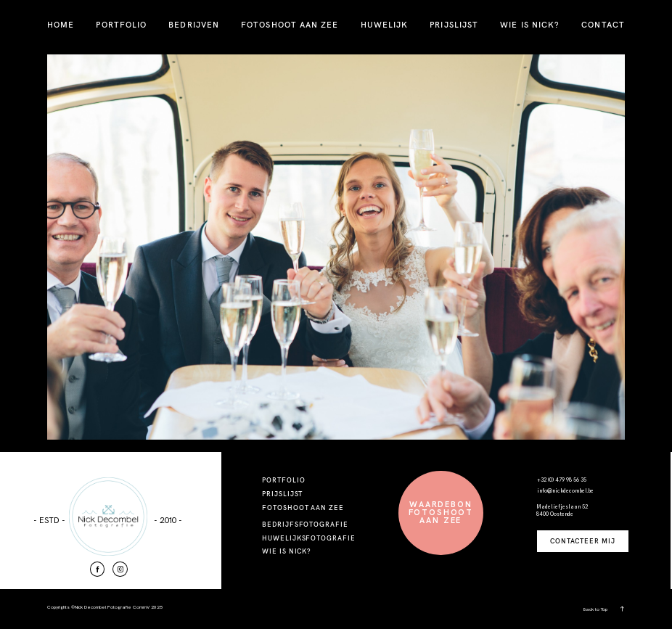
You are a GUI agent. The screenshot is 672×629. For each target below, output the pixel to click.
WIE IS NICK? (530, 25)
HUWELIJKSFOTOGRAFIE (309, 538)
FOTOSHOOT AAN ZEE (290, 25)
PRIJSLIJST (454, 25)
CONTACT (603, 25)
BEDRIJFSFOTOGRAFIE (305, 524)
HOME (61, 25)
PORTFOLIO (121, 25)
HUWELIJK (385, 25)
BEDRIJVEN (194, 25)
